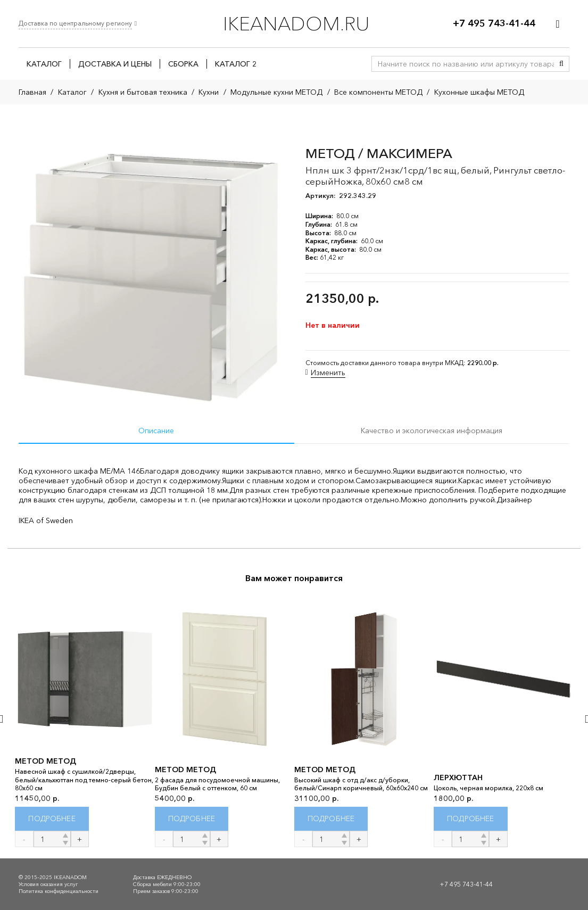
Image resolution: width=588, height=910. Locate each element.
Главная (32, 92)
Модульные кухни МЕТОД (276, 92)
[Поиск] (561, 64)
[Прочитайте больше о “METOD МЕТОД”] (52, 819)
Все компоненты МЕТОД (378, 92)
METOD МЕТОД (45, 761)
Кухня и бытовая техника (143, 92)
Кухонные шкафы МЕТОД (479, 92)
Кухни (209, 92)
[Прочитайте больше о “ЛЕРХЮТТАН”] (471, 819)
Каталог (72, 92)
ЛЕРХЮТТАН (458, 777)
